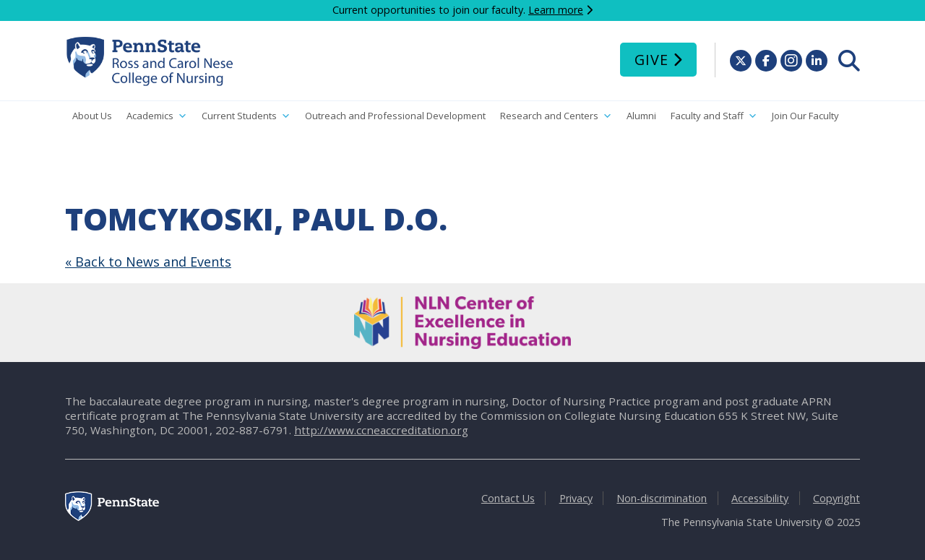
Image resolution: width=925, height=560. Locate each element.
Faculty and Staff (714, 116)
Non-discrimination (662, 498)
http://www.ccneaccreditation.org (381, 430)
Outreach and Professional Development (395, 116)
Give (651, 60)
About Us (92, 116)
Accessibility (760, 498)
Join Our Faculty (805, 116)
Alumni (641, 116)
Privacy (576, 498)
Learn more (556, 10)
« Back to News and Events (148, 262)
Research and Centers (556, 116)
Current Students (246, 116)
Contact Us (508, 498)
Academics (157, 116)
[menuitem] (849, 61)
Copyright (836, 498)
